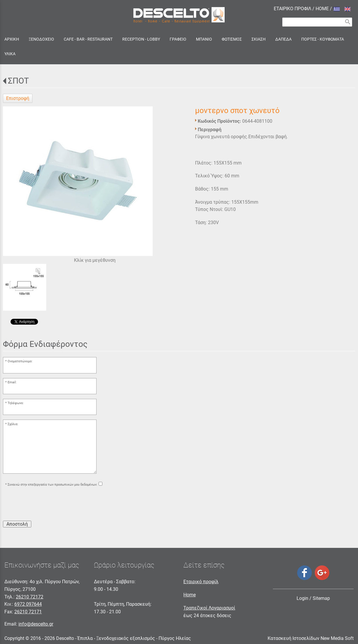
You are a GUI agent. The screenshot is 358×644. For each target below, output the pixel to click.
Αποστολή (17, 524)
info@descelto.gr (36, 624)
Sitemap (321, 598)
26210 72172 (30, 597)
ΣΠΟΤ (18, 81)
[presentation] (47, 505)
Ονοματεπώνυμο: (20, 361)
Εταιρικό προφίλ (201, 582)
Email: (12, 382)
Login (302, 598)
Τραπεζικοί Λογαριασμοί (209, 608)
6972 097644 (28, 604)
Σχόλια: (13, 424)
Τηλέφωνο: (16, 403)
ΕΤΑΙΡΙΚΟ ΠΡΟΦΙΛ (292, 9)
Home (190, 595)
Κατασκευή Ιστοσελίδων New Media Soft (311, 638)
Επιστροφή (18, 98)
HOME (322, 9)
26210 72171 (28, 612)
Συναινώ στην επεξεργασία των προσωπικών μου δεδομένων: (53, 485)
